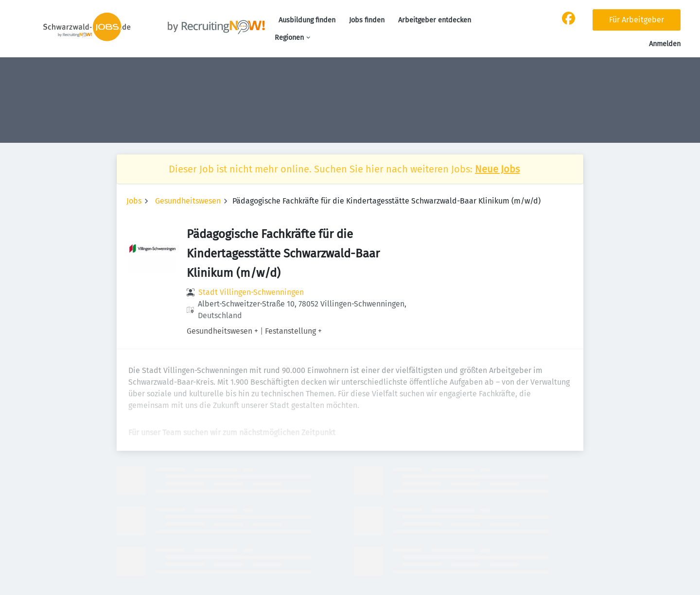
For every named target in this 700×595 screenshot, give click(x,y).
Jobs (134, 201)
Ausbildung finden (307, 20)
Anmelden (665, 44)
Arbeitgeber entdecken (435, 20)
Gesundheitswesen (188, 201)
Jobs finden (367, 20)
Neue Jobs (497, 169)
